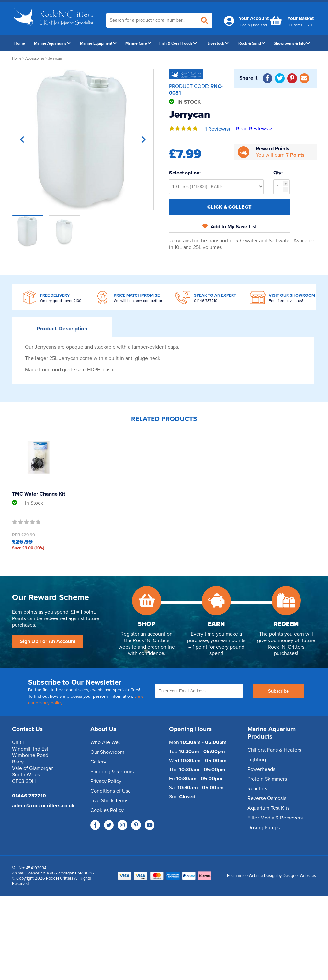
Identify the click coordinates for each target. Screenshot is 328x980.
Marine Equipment (98, 43)
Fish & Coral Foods (178, 43)
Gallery (98, 762)
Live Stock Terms (109, 801)
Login (245, 25)
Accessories (35, 58)
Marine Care (138, 43)
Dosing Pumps (264, 828)
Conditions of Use (111, 791)
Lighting (257, 760)
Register (260, 25)
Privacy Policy (106, 781)
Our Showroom (107, 752)
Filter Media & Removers (275, 818)
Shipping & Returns (112, 772)
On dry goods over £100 (61, 301)
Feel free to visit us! (286, 301)
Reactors (257, 789)
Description (62, 329)
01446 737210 (206, 301)
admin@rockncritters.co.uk (43, 806)
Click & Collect (229, 207)
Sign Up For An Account (48, 641)
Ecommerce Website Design (252, 876)
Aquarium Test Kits (268, 808)
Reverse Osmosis (267, 798)
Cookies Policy (107, 810)
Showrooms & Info (292, 43)
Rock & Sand (252, 43)
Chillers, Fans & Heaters (274, 750)
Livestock (218, 43)
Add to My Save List (230, 227)
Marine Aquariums (52, 43)
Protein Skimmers (267, 779)
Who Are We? (105, 742)
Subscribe (278, 691)
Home (20, 43)
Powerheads (261, 769)
